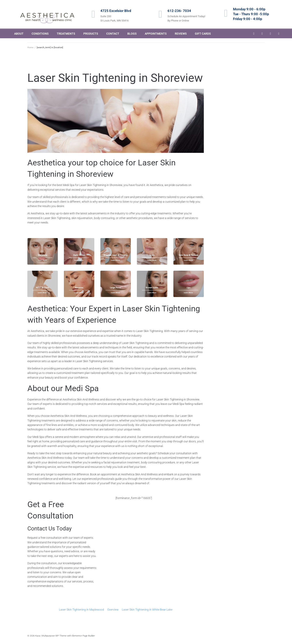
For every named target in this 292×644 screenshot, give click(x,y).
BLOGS (132, 34)
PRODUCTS (91, 34)
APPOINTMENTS (156, 34)
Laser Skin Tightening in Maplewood (82, 610)
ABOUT (19, 34)
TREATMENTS (66, 34)
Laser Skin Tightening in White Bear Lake (147, 610)
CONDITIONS (40, 34)
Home (30, 47)
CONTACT (113, 34)
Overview (113, 610)
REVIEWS (181, 34)
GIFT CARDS (203, 34)
